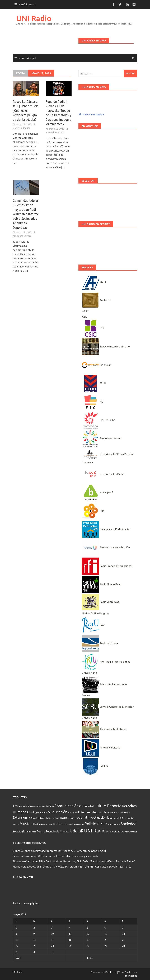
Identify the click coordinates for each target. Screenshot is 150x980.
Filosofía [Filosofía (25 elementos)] (34, 818)
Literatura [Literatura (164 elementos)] (114, 817)
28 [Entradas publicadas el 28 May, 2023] (123, 946)
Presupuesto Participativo (106, 529)
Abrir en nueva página (91, 114)
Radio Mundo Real (101, 584)
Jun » (90, 958)
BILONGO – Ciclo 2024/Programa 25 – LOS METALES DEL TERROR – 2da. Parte (86, 866)
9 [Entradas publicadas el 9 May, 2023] (34, 934)
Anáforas (96, 300)
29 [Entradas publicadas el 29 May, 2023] (17, 952)
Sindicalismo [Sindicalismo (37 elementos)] (114, 824)
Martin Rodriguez (22, 128)
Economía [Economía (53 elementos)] (45, 812)
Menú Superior (27, 4)
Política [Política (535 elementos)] (91, 824)
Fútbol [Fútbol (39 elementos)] (49, 818)
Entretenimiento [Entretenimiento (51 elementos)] (122, 812)
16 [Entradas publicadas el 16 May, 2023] (35, 940)
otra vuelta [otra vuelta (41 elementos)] (70, 824)
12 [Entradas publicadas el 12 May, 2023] (88, 934)
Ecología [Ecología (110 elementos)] (34, 812)
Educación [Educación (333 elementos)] (59, 812)
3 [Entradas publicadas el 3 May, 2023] (52, 928)
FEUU (94, 383)
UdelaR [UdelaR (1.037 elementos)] (77, 831)
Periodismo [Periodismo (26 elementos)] (80, 824)
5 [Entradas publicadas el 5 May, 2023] (87, 928)
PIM (93, 511)
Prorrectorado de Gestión (106, 547)
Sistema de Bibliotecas (104, 729)
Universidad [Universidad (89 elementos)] (113, 831)
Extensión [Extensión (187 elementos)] (20, 817)
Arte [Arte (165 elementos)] (16, 806)
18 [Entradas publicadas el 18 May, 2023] (70, 940)
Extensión (97, 365)
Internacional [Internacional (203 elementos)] (77, 817)
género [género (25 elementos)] (55, 818)
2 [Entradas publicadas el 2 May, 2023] (34, 928)
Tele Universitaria (101, 747)
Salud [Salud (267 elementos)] (103, 824)
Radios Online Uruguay (95, 613)
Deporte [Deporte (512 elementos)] (114, 806)
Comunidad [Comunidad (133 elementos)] (87, 806)
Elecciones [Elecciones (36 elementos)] (73, 812)
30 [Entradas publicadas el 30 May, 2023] (35, 952)
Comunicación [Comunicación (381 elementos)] (67, 806)
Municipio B (97, 492)
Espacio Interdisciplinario (106, 346)
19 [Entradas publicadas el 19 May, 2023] (88, 940)
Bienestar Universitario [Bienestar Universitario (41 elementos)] (30, 806)
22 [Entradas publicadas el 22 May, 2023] (17, 946)
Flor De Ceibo (99, 420)
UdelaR (95, 766)
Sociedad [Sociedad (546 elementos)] (128, 824)
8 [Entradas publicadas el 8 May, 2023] (16, 934)
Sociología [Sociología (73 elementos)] (19, 831)
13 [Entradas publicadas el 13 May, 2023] (106, 934)
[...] (15, 163)
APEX (85, 311)
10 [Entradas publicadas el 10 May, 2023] (52, 934)
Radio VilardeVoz (100, 602)
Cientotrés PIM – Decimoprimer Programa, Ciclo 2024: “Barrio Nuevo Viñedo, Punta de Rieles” (80, 861)
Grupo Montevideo (102, 438)
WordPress (111, 972)
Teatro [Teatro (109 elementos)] (41, 831)
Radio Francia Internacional (107, 566)
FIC (93, 402)
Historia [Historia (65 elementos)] (63, 818)
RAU (93, 625)
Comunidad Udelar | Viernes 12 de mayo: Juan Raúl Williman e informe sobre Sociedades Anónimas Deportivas (26, 214)
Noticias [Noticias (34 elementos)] (49, 824)
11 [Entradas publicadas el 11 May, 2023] (70, 934)
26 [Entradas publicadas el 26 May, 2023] (88, 946)
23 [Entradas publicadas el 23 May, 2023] (35, 946)
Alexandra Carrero (55, 132)
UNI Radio (34, 18)
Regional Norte (100, 643)
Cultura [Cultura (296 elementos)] (101, 806)
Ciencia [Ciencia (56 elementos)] (44, 806)
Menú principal (27, 58)
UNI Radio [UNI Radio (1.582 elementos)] (95, 831)
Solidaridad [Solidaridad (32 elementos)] (31, 832)
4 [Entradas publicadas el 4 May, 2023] (69, 928)
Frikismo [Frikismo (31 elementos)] (42, 818)
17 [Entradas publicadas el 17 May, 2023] (52, 940)
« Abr (18, 958)
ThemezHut (131, 976)
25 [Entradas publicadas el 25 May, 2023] (70, 946)
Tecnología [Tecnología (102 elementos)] (53, 831)
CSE (84, 317)
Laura (16, 856)
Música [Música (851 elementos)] (26, 824)
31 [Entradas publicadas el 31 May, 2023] (52, 952)
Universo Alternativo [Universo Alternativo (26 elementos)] (129, 832)
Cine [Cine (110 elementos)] (51, 806)
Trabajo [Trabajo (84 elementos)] (65, 831)
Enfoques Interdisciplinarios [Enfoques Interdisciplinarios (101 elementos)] (96, 812)
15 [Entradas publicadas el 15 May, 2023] (17, 940)
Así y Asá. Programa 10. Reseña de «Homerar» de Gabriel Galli (70, 851)
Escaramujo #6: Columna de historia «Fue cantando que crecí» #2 (61, 856)
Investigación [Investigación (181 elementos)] (97, 817)
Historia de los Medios (104, 474)
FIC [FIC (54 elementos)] (29, 818)
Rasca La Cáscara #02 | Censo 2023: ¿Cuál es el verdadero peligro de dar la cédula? (25, 111)
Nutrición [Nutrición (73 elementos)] (59, 824)
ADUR (94, 282)
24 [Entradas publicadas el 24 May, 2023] (52, 946)
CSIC (93, 328)
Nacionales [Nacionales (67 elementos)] (39, 824)
